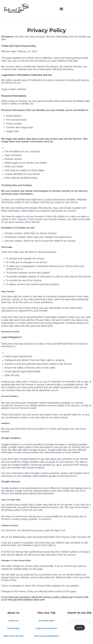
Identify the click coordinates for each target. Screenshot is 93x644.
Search (79, 628)
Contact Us (14, 621)
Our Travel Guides (46, 621)
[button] (61, 9)
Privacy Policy (13, 628)
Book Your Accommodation (46, 636)
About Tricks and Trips (14, 636)
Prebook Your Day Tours (46, 628)
